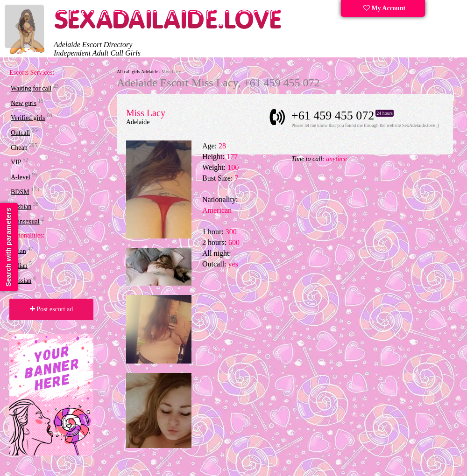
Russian (21, 281)
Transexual (25, 221)
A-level (21, 177)
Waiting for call (31, 88)
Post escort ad (51, 309)
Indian (19, 266)
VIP (16, 162)
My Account (384, 8)
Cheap (19, 147)
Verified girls (28, 118)
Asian (18, 251)
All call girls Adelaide (137, 72)
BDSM (20, 192)
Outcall (20, 133)
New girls (24, 103)
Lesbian (21, 206)
